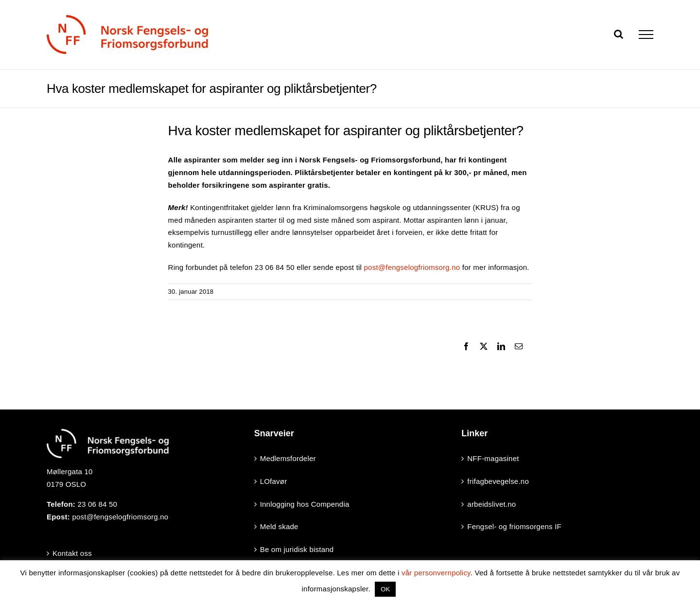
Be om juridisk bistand (297, 549)
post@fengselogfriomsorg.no (412, 267)
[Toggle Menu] (646, 35)
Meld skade (279, 526)
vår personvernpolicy (436, 573)
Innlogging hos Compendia (305, 504)
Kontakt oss (72, 553)
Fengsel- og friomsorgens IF (514, 526)
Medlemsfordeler (288, 458)
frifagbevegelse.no (498, 481)
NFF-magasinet (493, 458)
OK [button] (385, 589)
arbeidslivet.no (491, 504)
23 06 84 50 (97, 504)
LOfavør (274, 481)
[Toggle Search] (619, 34)
